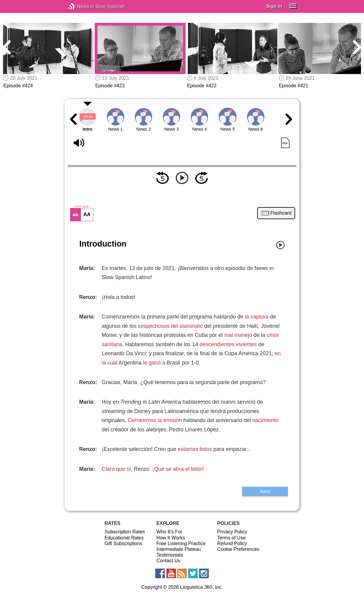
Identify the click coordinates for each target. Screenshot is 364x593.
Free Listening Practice (181, 543)
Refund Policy (232, 543)
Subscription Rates (125, 532)
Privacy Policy (232, 532)
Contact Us (168, 561)
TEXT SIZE (82, 206)
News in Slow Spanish (80, 6)
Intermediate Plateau (179, 549)
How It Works (171, 538)
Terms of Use (231, 538)
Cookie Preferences (238, 549)
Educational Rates (124, 538)
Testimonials (170, 555)
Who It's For (169, 532)
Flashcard (281, 213)
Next (265, 491)
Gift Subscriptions (123, 543)
